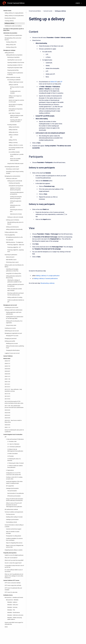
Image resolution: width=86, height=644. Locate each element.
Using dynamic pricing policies (16, 186)
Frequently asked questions (10, 553)
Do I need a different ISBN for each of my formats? (14, 571)
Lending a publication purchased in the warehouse (16, 285)
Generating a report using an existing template (15, 172)
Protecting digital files (10, 235)
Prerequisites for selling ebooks (14, 536)
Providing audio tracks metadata (15, 92)
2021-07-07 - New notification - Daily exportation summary (13, 390)
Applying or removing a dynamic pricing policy (15, 189)
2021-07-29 (7, 394)
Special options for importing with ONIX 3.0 (16, 105)
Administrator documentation (10, 33)
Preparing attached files (13, 70)
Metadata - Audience (12, 602)
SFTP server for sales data (11, 592)
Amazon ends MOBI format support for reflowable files (14, 623)
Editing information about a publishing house (15, 347)
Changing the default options (13, 350)
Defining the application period (16, 202)
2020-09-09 (7, 374)
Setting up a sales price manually (15, 217)
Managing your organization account (13, 333)
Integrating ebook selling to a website (14, 550)
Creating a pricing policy (14, 183)
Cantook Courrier (7, 11)
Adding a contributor (13, 135)
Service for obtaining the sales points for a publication (14, 431)
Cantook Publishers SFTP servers (11, 580)
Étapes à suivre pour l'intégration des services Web (15, 546)
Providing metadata (12, 125)
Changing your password (11, 338)
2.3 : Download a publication (14, 447)
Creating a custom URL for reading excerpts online (14, 478)
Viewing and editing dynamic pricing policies (17, 193)
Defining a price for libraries (13, 220)
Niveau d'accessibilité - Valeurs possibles (16, 160)
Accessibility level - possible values (17, 155)
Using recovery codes (11, 325)
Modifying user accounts (12, 343)
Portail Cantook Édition (16, 3)
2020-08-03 (7, 369)
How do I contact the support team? (13, 563)
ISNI (11, 137)
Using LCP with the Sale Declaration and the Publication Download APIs (15, 500)
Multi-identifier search (11, 260)
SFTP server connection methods (13, 583)
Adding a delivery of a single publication (14, 13)
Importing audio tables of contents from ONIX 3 (16, 121)
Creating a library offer (11, 42)
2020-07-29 (7, 366)
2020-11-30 (7, 379)
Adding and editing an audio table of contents (17, 116)
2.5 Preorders (11, 456)
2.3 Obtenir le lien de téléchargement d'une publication (15, 450)
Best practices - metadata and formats (14, 597)
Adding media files (13, 130)
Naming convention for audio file (17, 88)
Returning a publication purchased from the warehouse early (15, 294)
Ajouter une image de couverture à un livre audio (16, 101)
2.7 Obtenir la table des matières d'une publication (15, 467)
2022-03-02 (7, 410)
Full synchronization (12, 491)
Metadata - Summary (12, 607)
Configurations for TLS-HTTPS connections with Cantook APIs (13, 474)
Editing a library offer (11, 45)
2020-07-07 (7, 361)
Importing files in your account (15, 60)
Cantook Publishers (8, 356)
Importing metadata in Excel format (16, 62)
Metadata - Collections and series (15, 615)
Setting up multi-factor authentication (14, 310)
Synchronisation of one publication (16, 493)
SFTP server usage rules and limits (13, 585)
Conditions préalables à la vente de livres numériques (14, 539)
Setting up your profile (10, 341)
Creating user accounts (10, 328)
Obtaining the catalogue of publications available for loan (14, 281)
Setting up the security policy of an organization (14, 322)
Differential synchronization (14, 496)
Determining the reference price (16, 211)
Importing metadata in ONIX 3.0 (15, 65)
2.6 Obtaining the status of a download (14, 460)
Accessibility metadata (14, 152)
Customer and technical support (14, 529)
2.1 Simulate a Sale (12, 441)
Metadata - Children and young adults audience (15, 618)
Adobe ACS (54, 82)
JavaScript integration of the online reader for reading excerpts (14, 482)
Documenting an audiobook (14, 80)
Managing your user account (10, 305)
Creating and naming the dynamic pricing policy (16, 198)
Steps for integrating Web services (14, 543)
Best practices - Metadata (12, 600)
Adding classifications (14, 127)
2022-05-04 (7, 418)
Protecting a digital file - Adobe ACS (16, 245)
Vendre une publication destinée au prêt (16, 301)
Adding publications (9, 53)
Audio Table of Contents (14, 113)
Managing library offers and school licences (13, 39)
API (6, 437)
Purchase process (10, 514)
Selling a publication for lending (15, 297)
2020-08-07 (7, 371)
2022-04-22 (7, 415)
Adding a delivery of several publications (14, 16)
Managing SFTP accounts (12, 336)
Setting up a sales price (12, 178)
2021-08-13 (7, 396)
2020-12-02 (7, 382)
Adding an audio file (13, 85)
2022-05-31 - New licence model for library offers (13, 421)
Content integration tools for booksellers (13, 434)
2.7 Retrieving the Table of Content (15, 463)
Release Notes (7, 359)
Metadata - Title (11, 610)
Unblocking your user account (12, 331)
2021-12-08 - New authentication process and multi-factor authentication (14, 407)
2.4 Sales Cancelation (13, 454)
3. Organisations (10, 470)
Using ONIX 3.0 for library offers (14, 273)
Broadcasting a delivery (10, 18)
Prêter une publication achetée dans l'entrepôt (15, 290)
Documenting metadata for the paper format (16, 149)
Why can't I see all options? (11, 558)
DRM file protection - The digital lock (15, 242)
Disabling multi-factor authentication (13, 35)
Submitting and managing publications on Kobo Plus (12, 270)
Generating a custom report (13, 169)
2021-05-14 (7, 387)
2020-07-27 (7, 363)
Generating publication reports (12, 167)
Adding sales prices (13, 132)
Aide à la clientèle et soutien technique (13, 532)
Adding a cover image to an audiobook (15, 97)
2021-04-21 (7, 384)
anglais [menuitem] (78, 3)
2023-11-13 (7, 427)
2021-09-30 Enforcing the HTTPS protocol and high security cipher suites (14, 402)
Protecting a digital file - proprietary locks (16, 251)
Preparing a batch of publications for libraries (15, 74)
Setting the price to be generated (15, 206)
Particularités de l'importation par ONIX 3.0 (16, 110)
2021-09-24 (7, 399)
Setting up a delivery (9, 23)
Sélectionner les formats (16, 214)
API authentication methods (11, 509)
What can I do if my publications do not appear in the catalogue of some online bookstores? (14, 576)
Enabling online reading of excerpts (14, 517)
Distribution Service (8, 595)
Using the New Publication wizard (15, 164)
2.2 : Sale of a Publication (13, 444)
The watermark (10, 240)
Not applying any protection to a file (14, 237)
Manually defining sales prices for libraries (15, 223)
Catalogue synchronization (12, 520)
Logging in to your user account (12, 353)
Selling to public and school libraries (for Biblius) (14, 266)
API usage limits (10, 486)
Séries (6, 627)
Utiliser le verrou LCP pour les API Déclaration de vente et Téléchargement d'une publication (14, 505)
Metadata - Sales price (13, 605)
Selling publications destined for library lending (14, 277)
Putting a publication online (11, 232)
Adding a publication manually (13, 77)
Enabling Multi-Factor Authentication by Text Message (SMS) (15, 318)
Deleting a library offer (11, 47)
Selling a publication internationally (14, 229)
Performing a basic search (12, 262)
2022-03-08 (7, 413)
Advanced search (10, 257)
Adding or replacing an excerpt (16, 82)
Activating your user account (11, 307)
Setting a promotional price (12, 227)
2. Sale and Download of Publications (15, 439)
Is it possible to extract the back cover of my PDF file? (14, 566)
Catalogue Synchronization (12, 488)
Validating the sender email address (13, 26)
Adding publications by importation (14, 55)
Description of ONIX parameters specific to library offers (14, 30)
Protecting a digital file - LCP (14, 247)
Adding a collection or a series (16, 145)
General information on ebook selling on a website (14, 526)
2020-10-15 (7, 376)
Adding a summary (13, 143)
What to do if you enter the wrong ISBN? (14, 560)
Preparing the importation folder (15, 68)
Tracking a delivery (9, 21)
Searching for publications (11, 255)
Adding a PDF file (13, 140)
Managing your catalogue (9, 50)
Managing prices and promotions (12, 176)
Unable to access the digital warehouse (14, 555)
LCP (61, 82)
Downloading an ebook (11, 522)
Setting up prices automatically (15, 181)
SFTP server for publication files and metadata (13, 589)
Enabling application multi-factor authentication (14, 313)
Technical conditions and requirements (14, 512)
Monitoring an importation (13, 57)
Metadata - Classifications (14, 612)
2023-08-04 (7, 425)
